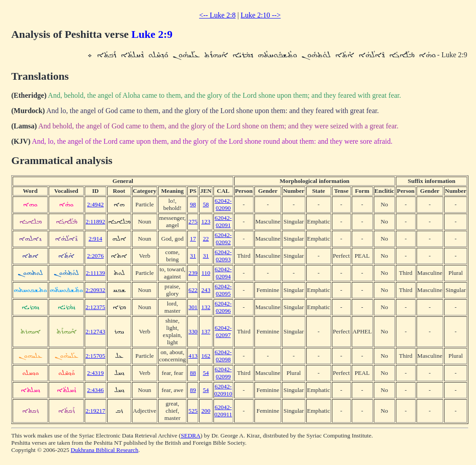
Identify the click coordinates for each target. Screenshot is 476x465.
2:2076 (95, 256)
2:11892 (95, 221)
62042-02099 (223, 373)
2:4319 (95, 373)
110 (206, 273)
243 (206, 290)
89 (193, 390)
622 (193, 290)
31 (193, 256)
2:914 (95, 239)
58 (206, 204)
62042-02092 (223, 239)
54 (206, 373)
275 (193, 221)
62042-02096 (223, 307)
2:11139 (95, 273)
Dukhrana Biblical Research (104, 450)
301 (193, 307)
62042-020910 (223, 390)
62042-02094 (223, 273)
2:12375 (95, 307)
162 (206, 356)
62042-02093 (223, 256)
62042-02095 (223, 290)
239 (193, 273)
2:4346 (95, 390)
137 (206, 331)
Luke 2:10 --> (261, 15)
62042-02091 (223, 221)
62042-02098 (223, 356)
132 (206, 307)
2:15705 (95, 356)
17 (193, 239)
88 (193, 373)
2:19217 (95, 411)
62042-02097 (223, 331)
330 (193, 331)
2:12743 (95, 331)
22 (206, 239)
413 (193, 356)
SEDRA (190, 435)
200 (206, 411)
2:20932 (95, 290)
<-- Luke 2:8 (217, 15)
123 (206, 221)
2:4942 (95, 204)
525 (193, 411)
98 (193, 204)
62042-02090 (223, 204)
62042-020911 (223, 411)
